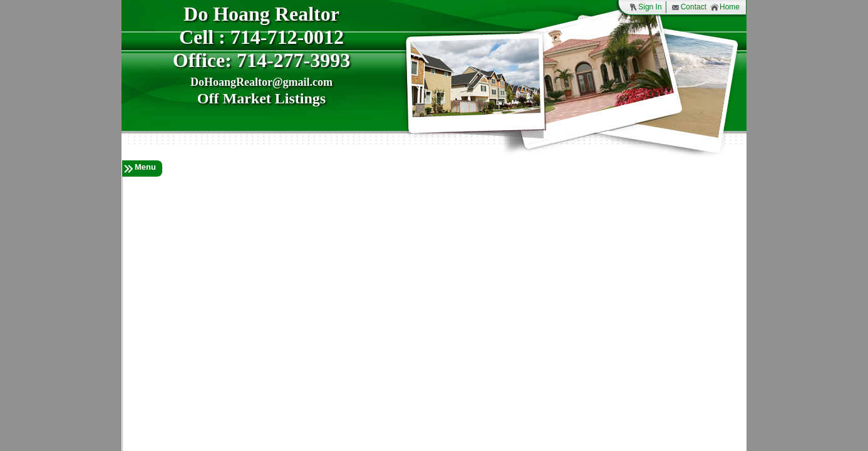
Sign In (645, 7)
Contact (689, 7)
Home (725, 7)
